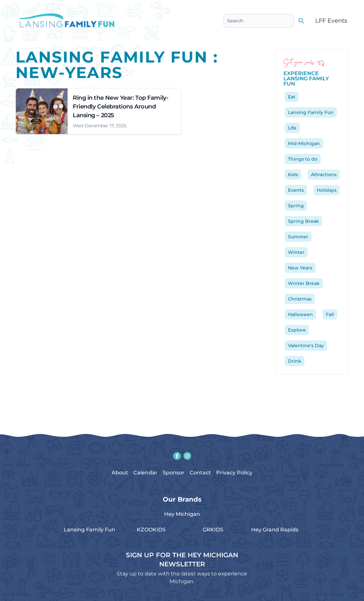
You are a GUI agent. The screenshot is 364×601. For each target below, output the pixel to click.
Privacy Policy (234, 473)
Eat (292, 97)
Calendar (145, 473)
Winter (296, 252)
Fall (330, 314)
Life (292, 128)
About (120, 473)
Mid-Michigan (304, 143)
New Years (300, 268)
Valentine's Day (306, 346)
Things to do (303, 159)
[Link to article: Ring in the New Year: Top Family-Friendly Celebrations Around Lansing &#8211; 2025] (98, 111)
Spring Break (303, 221)
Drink (295, 361)
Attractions (324, 175)
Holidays (327, 190)
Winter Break (304, 283)
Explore (297, 330)
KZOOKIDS (151, 530)
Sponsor (174, 473)
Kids (293, 175)
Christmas (300, 299)
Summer (298, 237)
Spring (296, 206)
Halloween (300, 314)
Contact (200, 473)
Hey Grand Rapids (275, 530)
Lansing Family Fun (311, 112)
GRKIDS (213, 530)
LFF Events (331, 21)
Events (296, 190)
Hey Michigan (182, 514)
